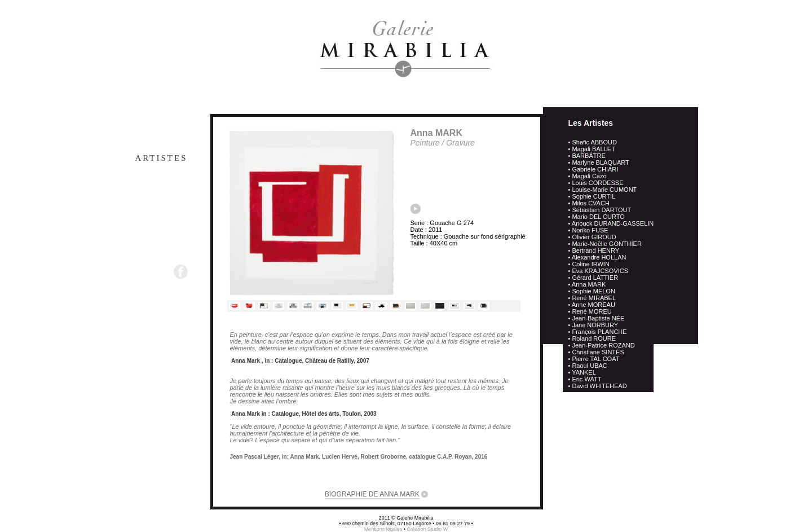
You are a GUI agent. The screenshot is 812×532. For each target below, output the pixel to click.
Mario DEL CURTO (598, 217)
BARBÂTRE (588, 156)
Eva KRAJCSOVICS (600, 271)
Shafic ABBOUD (594, 142)
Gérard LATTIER (595, 278)
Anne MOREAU (593, 305)
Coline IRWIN (590, 264)
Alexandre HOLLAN (599, 257)
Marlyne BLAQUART (600, 162)
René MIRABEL (594, 298)
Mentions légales (384, 529)
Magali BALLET (593, 149)
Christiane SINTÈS (598, 352)
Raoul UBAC (589, 366)
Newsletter (151, 248)
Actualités (153, 203)
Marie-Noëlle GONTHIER (606, 244)
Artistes (161, 158)
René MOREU (592, 311)
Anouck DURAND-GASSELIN (613, 223)
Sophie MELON (593, 291)
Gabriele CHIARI (595, 169)
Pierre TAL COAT (595, 359)
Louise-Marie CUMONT (604, 190)
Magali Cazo (589, 176)
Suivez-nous (142, 271)
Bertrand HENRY (595, 250)
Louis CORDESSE (597, 183)
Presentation (147, 135)
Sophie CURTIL (593, 196)
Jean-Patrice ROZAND (603, 345)
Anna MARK (589, 284)
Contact (162, 226)
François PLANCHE (599, 332)
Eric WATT (586, 379)
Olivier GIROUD (594, 237)
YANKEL (584, 372)
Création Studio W (427, 529)
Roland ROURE (594, 338)
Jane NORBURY (595, 325)
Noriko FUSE (590, 230)
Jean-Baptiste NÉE (598, 318)
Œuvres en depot (136, 181)
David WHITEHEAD (599, 386)
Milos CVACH (590, 203)
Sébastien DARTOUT (601, 210)
